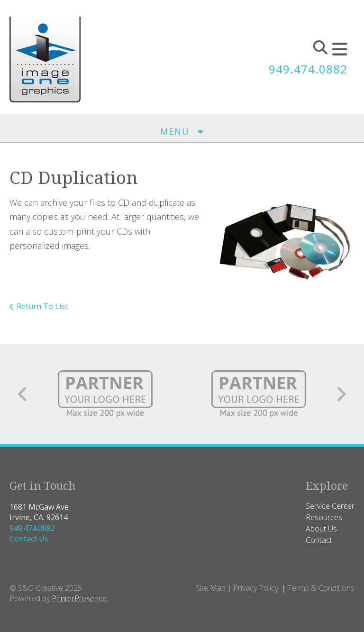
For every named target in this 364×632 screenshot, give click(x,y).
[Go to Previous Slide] (23, 394)
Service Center (330, 506)
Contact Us (29, 539)
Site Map (211, 588)
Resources (324, 517)
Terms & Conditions (321, 588)
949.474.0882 (308, 69)
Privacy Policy (256, 588)
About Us (321, 529)
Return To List (42, 306)
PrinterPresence (79, 598)
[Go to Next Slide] (341, 394)
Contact (319, 540)
